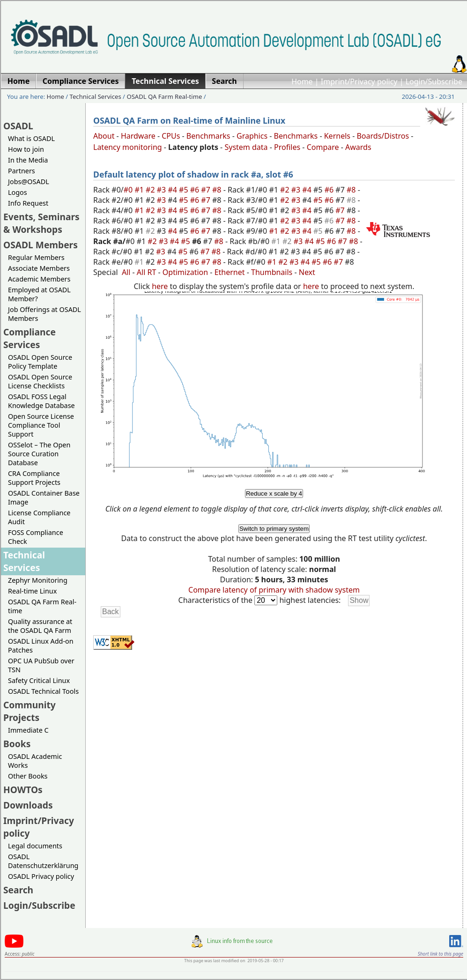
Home (302, 82)
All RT (147, 272)
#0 (129, 190)
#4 (173, 190)
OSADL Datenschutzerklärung (43, 861)
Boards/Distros (383, 136)
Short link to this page (441, 954)
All (126, 272)
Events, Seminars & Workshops (41, 223)
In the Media (28, 160)
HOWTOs (23, 790)
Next (307, 272)
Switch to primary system (274, 529)
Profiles (287, 147)
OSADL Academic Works (35, 761)
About (104, 136)
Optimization (185, 272)
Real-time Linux (32, 591)
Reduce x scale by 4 (274, 494)
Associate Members (39, 268)
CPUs (171, 136)
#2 (151, 190)
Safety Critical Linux (39, 680)
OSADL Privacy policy (41, 876)
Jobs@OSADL (29, 182)
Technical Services (96, 97)
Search (18, 890)
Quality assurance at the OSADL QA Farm (40, 626)
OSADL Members (41, 245)
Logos (18, 192)
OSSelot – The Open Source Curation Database (39, 454)
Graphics (252, 136)
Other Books (28, 776)
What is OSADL (31, 138)
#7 (207, 190)
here (160, 286)
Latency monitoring (128, 147)
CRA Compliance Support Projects (34, 478)
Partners (22, 171)
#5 (185, 190)
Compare (323, 147)
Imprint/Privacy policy (359, 82)
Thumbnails (272, 272)
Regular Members (36, 257)
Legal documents (35, 846)
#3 (163, 190)
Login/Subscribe (434, 82)
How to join (26, 149)
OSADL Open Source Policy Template (40, 362)
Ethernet (230, 272)
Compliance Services (30, 338)
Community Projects (30, 711)
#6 (196, 190)
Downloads (28, 805)
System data (246, 147)
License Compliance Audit (39, 517)
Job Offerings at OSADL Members (44, 314)
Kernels (337, 136)
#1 (140, 190)
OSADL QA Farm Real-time (164, 97)
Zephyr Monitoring (38, 580)
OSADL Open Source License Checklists (40, 381)
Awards (358, 147)
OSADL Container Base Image (44, 497)
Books (17, 744)
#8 (218, 190)
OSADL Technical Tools (43, 691)
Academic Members (39, 279)
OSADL (18, 126)
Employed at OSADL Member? (39, 294)
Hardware (138, 136)
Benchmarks (208, 136)
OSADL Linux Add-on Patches (41, 646)
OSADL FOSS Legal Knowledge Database (41, 401)
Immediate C (28, 730)
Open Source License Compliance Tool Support (41, 425)
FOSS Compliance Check (36, 537)
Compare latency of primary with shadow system (274, 590)
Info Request (28, 203)
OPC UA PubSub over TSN (41, 665)
